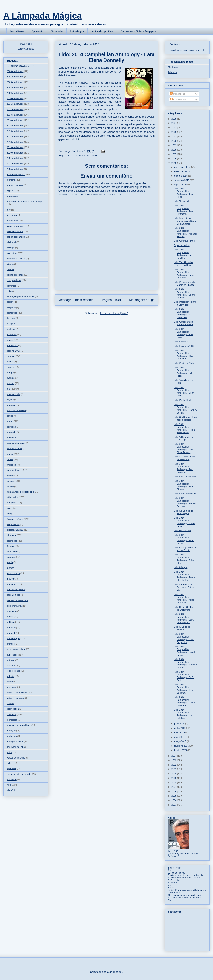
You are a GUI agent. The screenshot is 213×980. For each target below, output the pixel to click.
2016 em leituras (15, 131)
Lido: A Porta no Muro (184, 241)
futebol (10, 421)
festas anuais (13, 394)
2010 (174, 774)
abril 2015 (179, 737)
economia (12, 334)
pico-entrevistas (15, 606)
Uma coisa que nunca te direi (186, 895)
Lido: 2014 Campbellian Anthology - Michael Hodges (185, 232)
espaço (10, 367)
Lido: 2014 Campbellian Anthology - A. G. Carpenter (184, 638)
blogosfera (12, 253)
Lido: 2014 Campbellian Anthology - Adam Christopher (184, 576)
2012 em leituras (15, 109)
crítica (10, 291)
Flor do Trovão (178, 873)
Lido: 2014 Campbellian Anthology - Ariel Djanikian (183, 468)
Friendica (173, 72)
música (10, 579)
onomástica (12, 584)
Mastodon (173, 67)
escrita (10, 362)
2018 (174, 150)
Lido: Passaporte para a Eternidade (185, 303)
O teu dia (175, 880)
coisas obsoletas (15, 275)
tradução (11, 731)
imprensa (11, 465)
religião (10, 676)
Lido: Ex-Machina (182, 530)
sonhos (10, 703)
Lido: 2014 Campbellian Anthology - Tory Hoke (183, 193)
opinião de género (16, 589)
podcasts (11, 611)
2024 (174, 123)
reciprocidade (13, 671)
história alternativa (16, 443)
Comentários (178, 99)
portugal (11, 633)
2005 (174, 796)
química (11, 660)
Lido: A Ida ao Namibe (185, 477)
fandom (10, 383)
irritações (11, 503)
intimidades (12, 497)
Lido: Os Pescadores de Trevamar (184, 458)
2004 (174, 800)
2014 (174, 756)
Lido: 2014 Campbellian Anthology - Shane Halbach (184, 293)
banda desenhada (16, 237)
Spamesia (37, 31)
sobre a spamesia (16, 698)
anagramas (12, 196)
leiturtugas (12, 541)
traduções (12, 736)
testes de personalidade (19, 725)
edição (10, 340)
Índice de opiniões (102, 31)
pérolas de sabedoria (17, 600)
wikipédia (11, 790)
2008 (174, 783)
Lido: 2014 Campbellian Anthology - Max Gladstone (183, 355)
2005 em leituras (15, 82)
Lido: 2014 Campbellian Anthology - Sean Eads (184, 392)
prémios (11, 644)
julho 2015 (180, 724)
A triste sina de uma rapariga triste (188, 875)
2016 (174, 158)
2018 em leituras (15, 142)
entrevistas (12, 345)
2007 (174, 787)
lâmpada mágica (15, 519)
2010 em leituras (15, 98)
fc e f (95, 155)
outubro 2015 (181, 176)
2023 (174, 127)
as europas (12, 215)
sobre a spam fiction (17, 693)
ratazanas (12, 665)
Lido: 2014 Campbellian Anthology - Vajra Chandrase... (184, 618)
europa (10, 373)
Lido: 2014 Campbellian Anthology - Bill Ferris (183, 372)
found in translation (16, 410)
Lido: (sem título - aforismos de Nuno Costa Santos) (185, 221)
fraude (10, 416)
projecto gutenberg (16, 649)
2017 (174, 154)
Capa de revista (181, 245)
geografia (11, 432)
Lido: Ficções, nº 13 (183, 346)
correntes (11, 286)
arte (9, 210)
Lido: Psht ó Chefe (183, 400)
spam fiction (13, 709)
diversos (11, 318)
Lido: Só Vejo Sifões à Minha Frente (185, 549)
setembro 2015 (182, 180)
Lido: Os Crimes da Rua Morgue (183, 512)
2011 (174, 769)
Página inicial (111, 300)
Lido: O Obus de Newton (182, 628)
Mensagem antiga (142, 300)
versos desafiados (16, 758)
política (10, 622)
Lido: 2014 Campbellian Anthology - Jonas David (184, 522)
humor (10, 454)
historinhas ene (14, 448)
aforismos (12, 180)
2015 (174, 163)
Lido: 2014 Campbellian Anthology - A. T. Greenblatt (183, 313)
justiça (10, 514)
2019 (174, 145)
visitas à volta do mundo (19, 774)
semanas (11, 687)
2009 (174, 778)
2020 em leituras (15, 153)
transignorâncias (15, 742)
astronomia (12, 221)
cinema (10, 269)
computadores (14, 280)
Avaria (174, 883)
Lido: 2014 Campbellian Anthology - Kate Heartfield (183, 274)
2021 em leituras (15, 158)
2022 (174, 132)
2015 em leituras (81, 155)
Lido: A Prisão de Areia (185, 494)
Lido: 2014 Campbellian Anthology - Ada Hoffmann (183, 210)
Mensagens (178, 94)
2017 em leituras (15, 137)
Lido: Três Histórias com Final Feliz (183, 264)
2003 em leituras (15, 71)
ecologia (11, 329)
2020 (174, 141)
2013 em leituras (15, 115)
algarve (10, 191)
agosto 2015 (181, 185)
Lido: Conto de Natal (184, 363)
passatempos (13, 595)
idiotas (10, 459)
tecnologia (12, 720)
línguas (10, 546)
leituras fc (11, 535)
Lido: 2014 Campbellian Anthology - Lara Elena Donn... (183, 448)
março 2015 (180, 741)
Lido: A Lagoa (180, 567)
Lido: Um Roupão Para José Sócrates (185, 418)
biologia (11, 248)
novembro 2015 (182, 171)
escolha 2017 (13, 351)
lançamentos (13, 524)
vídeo (9, 763)
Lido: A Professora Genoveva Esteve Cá (184, 587)
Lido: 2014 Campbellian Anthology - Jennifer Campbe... (185, 663)
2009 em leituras (15, 93)
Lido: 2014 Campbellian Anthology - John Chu (184, 559)
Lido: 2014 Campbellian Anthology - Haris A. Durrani (185, 409)
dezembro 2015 (182, 167)
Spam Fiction (175, 868)
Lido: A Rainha (181, 342)
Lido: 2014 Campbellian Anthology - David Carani (184, 651)
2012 (174, 765)
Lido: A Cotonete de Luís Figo (183, 438)
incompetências (14, 470)
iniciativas (12, 481)
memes (10, 568)
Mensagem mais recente (76, 300)
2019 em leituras (15, 147)
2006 (174, 791)
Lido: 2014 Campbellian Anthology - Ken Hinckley (183, 254)
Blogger (118, 972)
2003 (174, 805)
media (10, 562)
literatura (11, 557)
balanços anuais (15, 231)
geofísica (11, 427)
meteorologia (13, 573)
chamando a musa (16, 259)
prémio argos (13, 638)
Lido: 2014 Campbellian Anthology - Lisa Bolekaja (183, 714)
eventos (11, 378)
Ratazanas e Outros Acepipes (138, 31)
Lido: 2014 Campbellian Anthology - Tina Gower (183, 333)
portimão (11, 628)
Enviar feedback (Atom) (114, 313)
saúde (10, 682)
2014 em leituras (15, 120)
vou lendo (12, 779)
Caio (173, 888)
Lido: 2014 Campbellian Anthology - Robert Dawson (185, 502)
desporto (11, 307)
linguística (12, 552)
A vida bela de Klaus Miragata (185, 878)
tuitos (9, 752)
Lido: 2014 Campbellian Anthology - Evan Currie (184, 539)
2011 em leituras (15, 104)
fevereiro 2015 (182, 746)
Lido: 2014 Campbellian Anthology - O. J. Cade (184, 676)
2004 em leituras (15, 77)
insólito (10, 486)
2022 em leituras (15, 163)
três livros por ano (16, 747)
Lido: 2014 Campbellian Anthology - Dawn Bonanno (184, 701)
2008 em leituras (15, 88)
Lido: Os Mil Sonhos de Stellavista (184, 608)
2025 (174, 119)
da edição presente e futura (20, 296)
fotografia (11, 405)
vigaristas (11, 768)
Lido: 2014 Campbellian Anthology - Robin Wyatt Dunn (184, 428)
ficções (10, 400)
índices (10, 475)
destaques (12, 313)
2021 (174, 136)
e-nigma (11, 324)
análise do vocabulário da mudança (25, 202)
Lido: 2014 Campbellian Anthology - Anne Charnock (184, 599)
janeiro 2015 (181, 750)
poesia (10, 617)
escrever (11, 356)
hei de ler (11, 438)
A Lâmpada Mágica (42, 16)
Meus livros (17, 31)
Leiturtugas (77, 31)
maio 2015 (180, 732)
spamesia (11, 714)
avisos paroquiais (15, 226)
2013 (174, 760)
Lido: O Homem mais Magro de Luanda (184, 284)
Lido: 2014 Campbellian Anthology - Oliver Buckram (184, 689)
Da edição (57, 31)
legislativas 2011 (15, 530)
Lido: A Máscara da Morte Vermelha (183, 323)
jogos (9, 508)
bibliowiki (11, 242)
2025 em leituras (15, 169)
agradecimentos (15, 185)
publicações (13, 655)
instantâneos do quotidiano (20, 492)
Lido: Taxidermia (182, 201)
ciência (10, 264)
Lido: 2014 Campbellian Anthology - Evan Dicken (184, 485)
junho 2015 (180, 728)
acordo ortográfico (16, 174)
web (9, 785)
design (10, 302)
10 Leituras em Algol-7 (18, 66)
